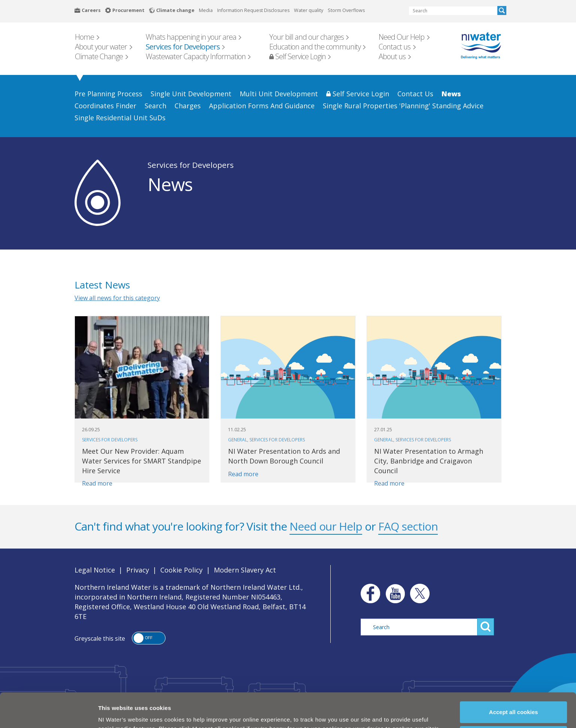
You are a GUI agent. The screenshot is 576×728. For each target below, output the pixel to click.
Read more (97, 483)
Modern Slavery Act (245, 570)
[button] (149, 638)
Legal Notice (95, 570)
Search (502, 10)
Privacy (138, 570)
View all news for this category (117, 298)
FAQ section (408, 526)
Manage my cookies (514, 702)
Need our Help (326, 526)
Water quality (309, 10)
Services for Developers (191, 165)
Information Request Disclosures (253, 10)
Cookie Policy (140, 712)
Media (206, 10)
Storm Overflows (346, 10)
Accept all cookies (514, 678)
